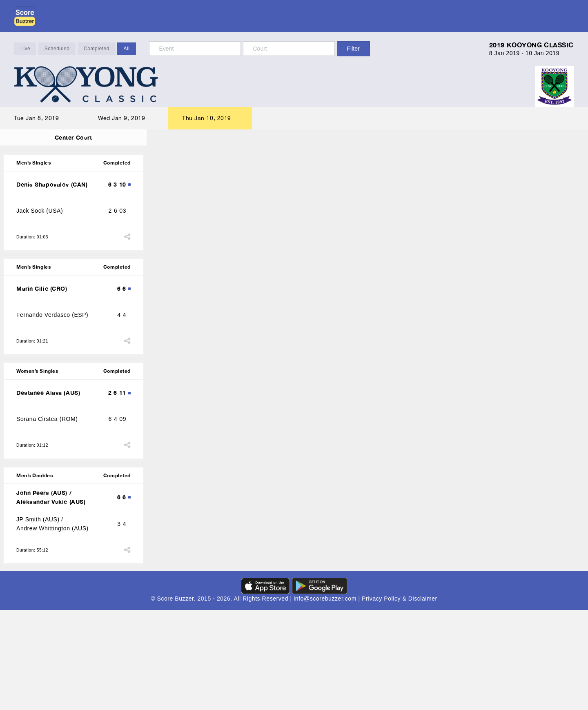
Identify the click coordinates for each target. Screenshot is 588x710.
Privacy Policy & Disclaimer (400, 606)
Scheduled (57, 49)
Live (25, 49)
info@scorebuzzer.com (326, 606)
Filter (353, 49)
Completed (97, 49)
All (126, 49)
